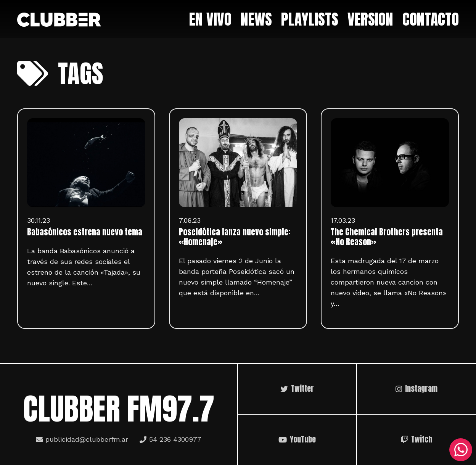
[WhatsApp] (461, 450)
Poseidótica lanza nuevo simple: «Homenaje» (235, 237)
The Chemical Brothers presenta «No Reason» (387, 237)
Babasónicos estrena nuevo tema (85, 232)
